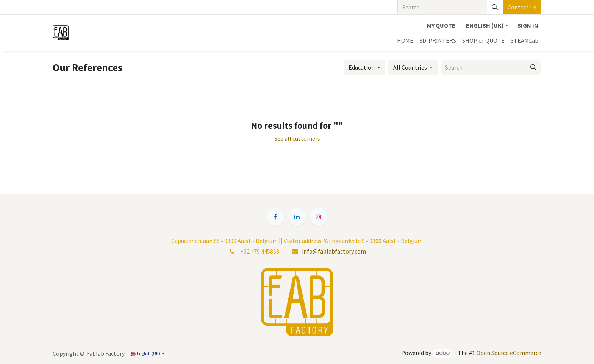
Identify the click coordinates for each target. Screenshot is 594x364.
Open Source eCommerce (509, 353)
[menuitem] (405, 40)
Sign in (528, 25)
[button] (364, 67)
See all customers (297, 138)
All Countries (410, 67)
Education (362, 67)
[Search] (495, 7)
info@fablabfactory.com (334, 251)
